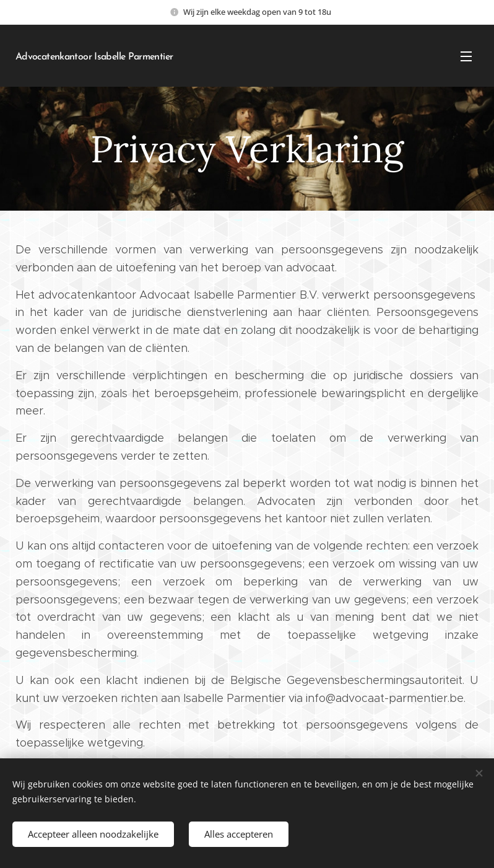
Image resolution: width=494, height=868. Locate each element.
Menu (466, 56)
